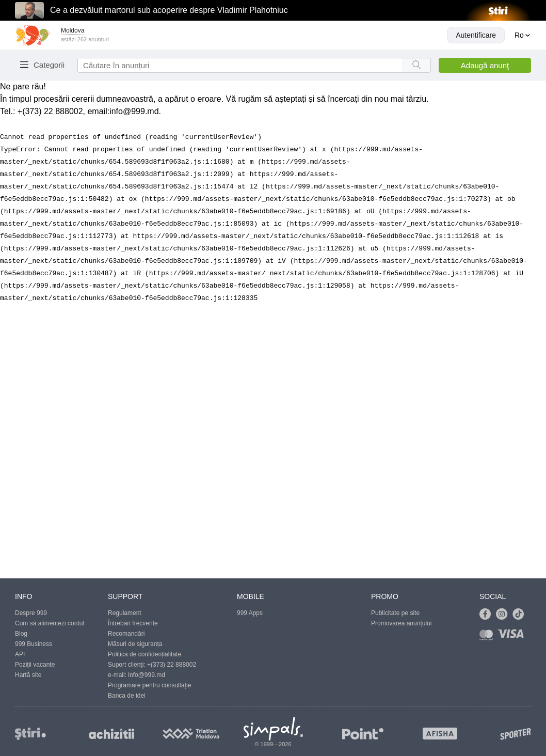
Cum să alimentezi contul (50, 623)
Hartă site (28, 675)
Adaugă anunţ (485, 65)
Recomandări (126, 634)
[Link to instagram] (504, 615)
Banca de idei (127, 696)
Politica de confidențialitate (144, 654)
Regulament (125, 613)
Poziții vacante (35, 665)
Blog (21, 634)
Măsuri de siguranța (135, 644)
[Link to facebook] (488, 615)
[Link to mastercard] (488, 637)
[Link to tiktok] (521, 615)
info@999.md (134, 111)
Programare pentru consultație (149, 685)
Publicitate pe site (395, 613)
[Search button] (416, 65)
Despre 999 (31, 613)
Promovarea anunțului (401, 623)
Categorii (49, 65)
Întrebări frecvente (133, 623)
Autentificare (476, 35)
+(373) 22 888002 (172, 665)
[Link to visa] (513, 637)
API (20, 654)
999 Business (34, 644)
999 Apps (250, 613)
